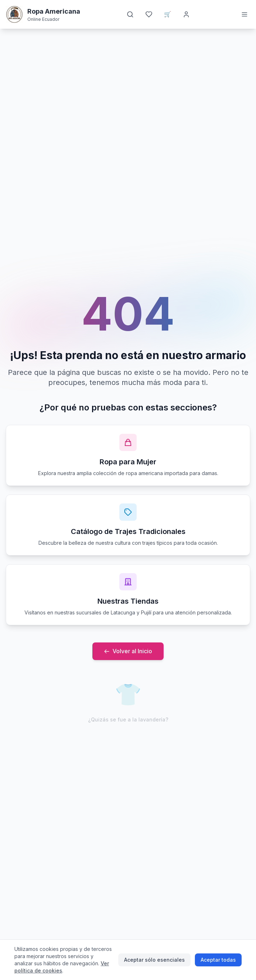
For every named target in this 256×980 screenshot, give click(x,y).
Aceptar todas (218, 960)
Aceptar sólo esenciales (154, 960)
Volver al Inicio (128, 651)
